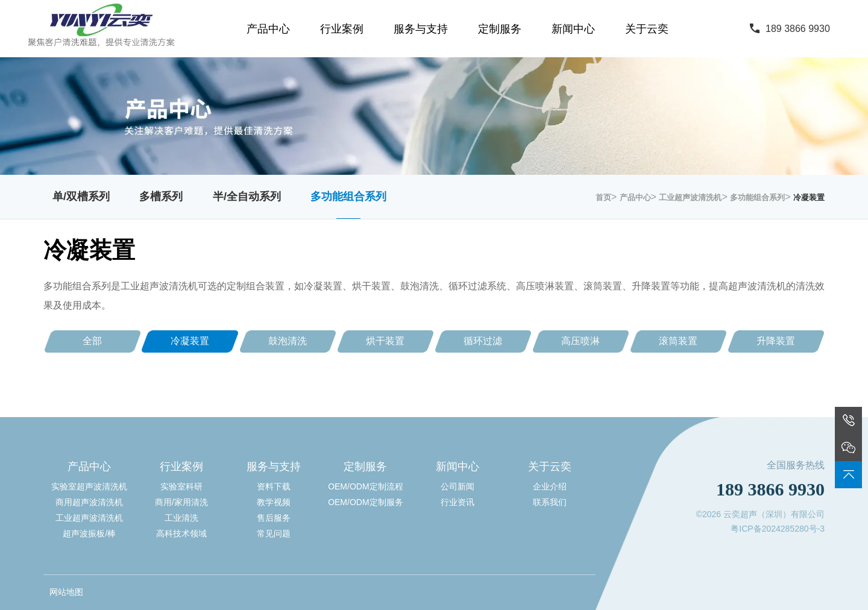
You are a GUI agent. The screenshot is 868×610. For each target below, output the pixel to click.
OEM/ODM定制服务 (365, 502)
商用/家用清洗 (181, 502)
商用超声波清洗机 (89, 502)
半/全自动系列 (247, 197)
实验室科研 (181, 486)
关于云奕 (647, 29)
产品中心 (268, 29)
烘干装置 (385, 341)
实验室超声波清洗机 (89, 486)
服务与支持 (421, 29)
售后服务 (274, 518)
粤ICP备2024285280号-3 (778, 529)
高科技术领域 (181, 533)
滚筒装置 (678, 341)
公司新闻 (458, 486)
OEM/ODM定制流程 (365, 486)
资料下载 (274, 486)
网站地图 (66, 592)
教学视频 (274, 502)
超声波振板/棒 (89, 533)
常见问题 (274, 533)
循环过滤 (483, 341)
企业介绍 (550, 486)
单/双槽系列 (81, 197)
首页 (603, 197)
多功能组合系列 (348, 197)
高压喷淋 (580, 341)
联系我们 (550, 502)
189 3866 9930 (798, 29)
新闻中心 (573, 29)
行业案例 (342, 29)
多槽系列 (161, 197)
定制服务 (500, 29)
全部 (92, 341)
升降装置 (776, 341)
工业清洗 (181, 518)
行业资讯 (458, 502)
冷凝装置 (809, 197)
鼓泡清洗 (288, 341)
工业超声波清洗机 (690, 197)
